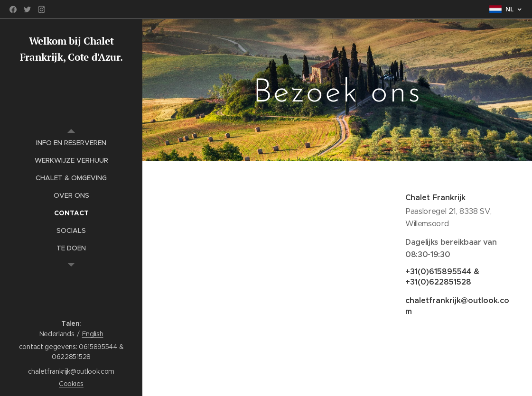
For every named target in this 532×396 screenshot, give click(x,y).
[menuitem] (71, 143)
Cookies (71, 384)
